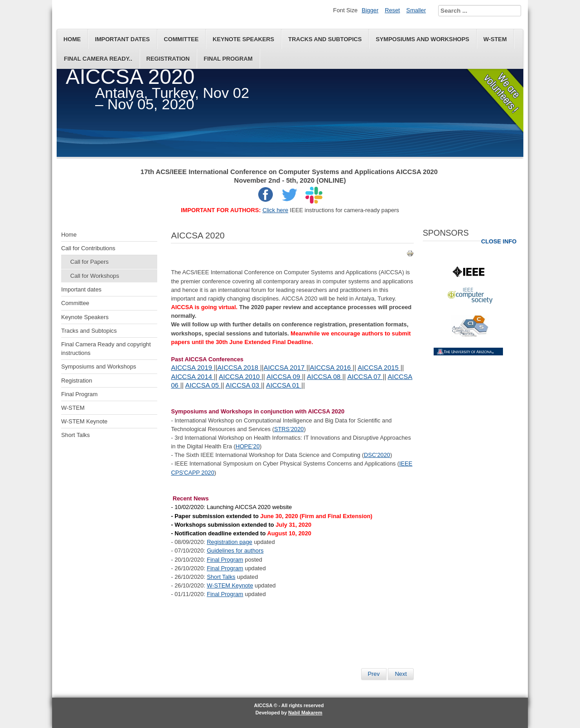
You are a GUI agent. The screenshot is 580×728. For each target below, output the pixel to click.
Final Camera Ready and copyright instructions (106, 349)
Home (72, 39)
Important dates (122, 39)
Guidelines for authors (235, 551)
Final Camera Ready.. (98, 59)
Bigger (370, 10)
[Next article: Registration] (401, 674)
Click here (275, 210)
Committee (181, 39)
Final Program (228, 59)
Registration (168, 59)
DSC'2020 (377, 455)
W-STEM (495, 39)
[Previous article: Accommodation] (374, 674)
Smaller (416, 10)
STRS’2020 (289, 429)
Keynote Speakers (243, 39)
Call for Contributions (88, 248)
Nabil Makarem (305, 713)
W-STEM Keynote (84, 421)
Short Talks (75, 435)
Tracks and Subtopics (325, 39)
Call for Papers (89, 262)
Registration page (229, 542)
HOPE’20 (248, 446)
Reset (392, 10)
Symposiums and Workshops (422, 39)
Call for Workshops (95, 276)
